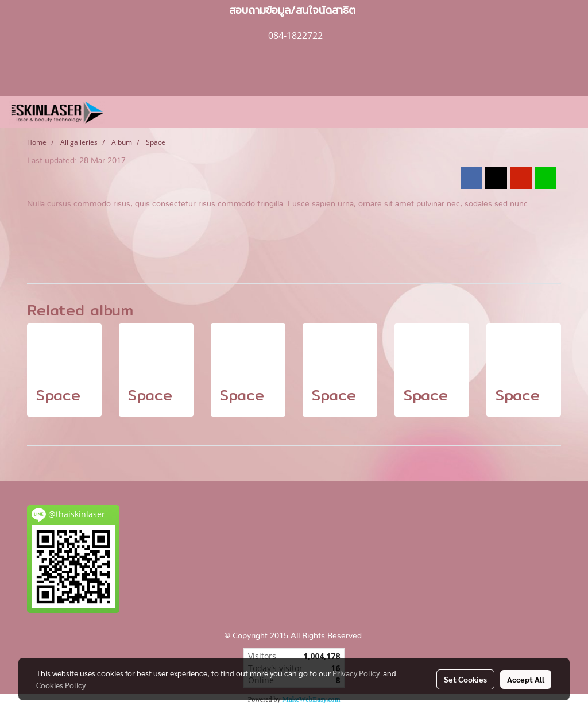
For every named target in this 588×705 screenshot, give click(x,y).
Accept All (526, 679)
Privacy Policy (356, 673)
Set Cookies (465, 679)
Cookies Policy (61, 685)
